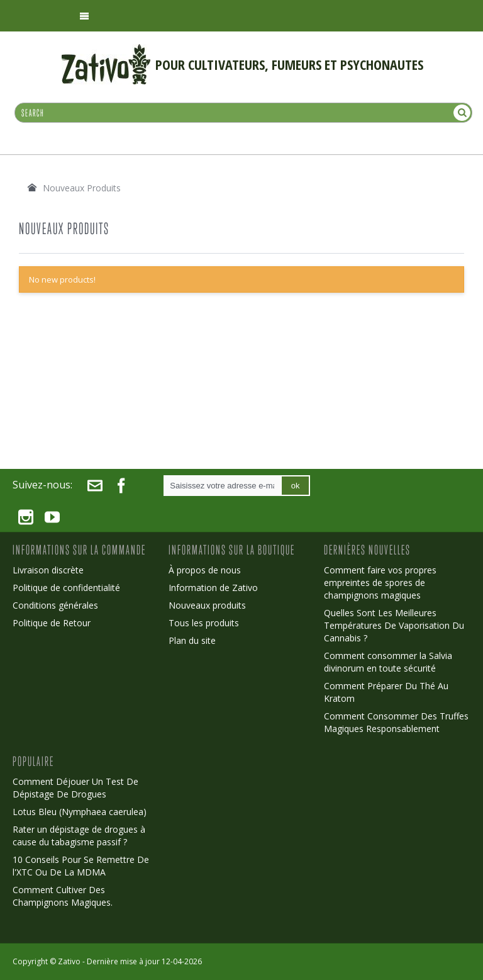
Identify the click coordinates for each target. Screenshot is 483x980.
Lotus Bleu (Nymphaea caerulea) (80, 812)
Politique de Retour (52, 623)
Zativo (69, 961)
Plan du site (192, 640)
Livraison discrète (48, 570)
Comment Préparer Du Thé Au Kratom (386, 692)
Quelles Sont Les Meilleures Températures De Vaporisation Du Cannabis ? (394, 625)
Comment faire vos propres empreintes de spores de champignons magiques (380, 583)
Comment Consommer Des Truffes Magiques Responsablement (396, 722)
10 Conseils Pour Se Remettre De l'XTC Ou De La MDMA (81, 866)
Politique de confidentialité (66, 588)
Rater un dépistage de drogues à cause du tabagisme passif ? (79, 836)
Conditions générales (55, 605)
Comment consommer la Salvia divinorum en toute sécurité (388, 662)
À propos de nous (205, 570)
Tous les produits (204, 623)
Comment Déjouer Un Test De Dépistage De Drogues (75, 788)
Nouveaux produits (207, 605)
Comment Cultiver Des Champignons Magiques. (63, 896)
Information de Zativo (213, 588)
